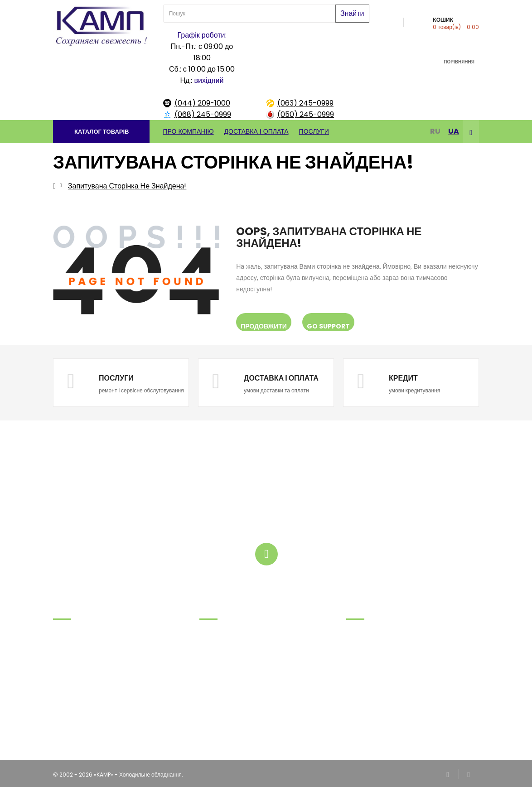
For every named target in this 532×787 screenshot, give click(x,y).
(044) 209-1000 (202, 103)
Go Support (328, 326)
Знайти (352, 13)
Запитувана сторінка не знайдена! (127, 186)
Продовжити (264, 326)
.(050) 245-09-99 (78, 675)
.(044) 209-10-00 (77, 687)
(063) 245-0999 (305, 103)
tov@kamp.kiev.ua (79, 698)
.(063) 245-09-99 (77, 664)
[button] (101, 132)
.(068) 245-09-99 (78, 653)
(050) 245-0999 (306, 114)
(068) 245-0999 (203, 114)
